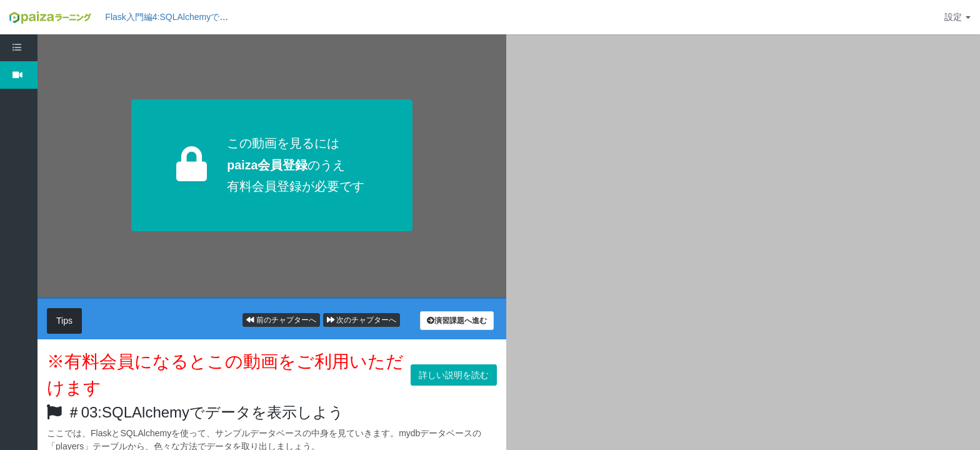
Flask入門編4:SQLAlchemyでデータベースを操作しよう (215, 17)
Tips (64, 321)
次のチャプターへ (362, 320)
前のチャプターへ (281, 320)
